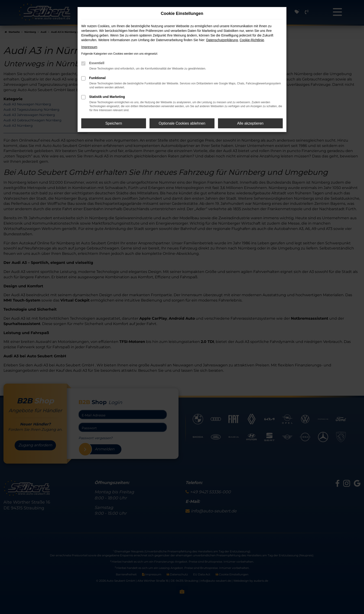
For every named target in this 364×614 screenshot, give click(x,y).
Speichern (114, 123)
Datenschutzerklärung (222, 40)
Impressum (89, 47)
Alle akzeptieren (250, 123)
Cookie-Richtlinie (252, 40)
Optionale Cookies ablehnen (182, 123)
